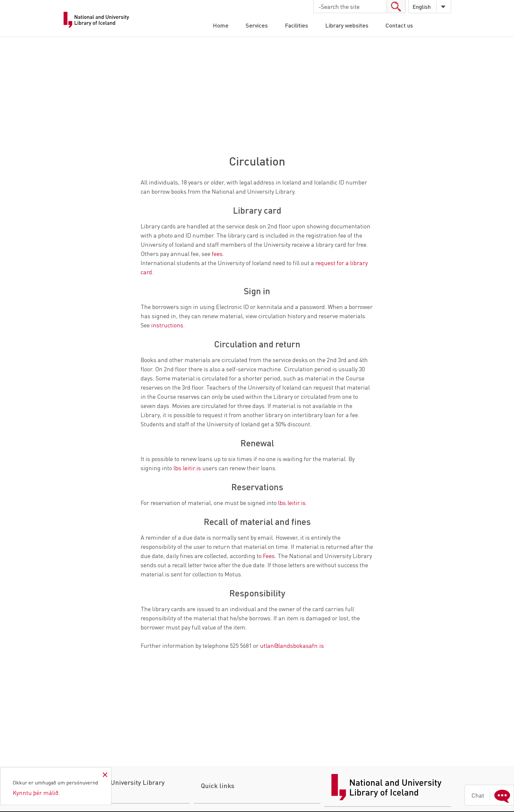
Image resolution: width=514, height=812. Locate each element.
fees (217, 253)
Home (221, 25)
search (396, 6)
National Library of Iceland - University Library (97, 20)
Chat (492, 795)
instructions (167, 325)
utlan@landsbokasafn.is (292, 645)
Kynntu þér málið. (36, 793)
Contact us (399, 25)
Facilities (297, 25)
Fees (269, 556)
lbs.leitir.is (188, 468)
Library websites (347, 25)
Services (257, 25)
